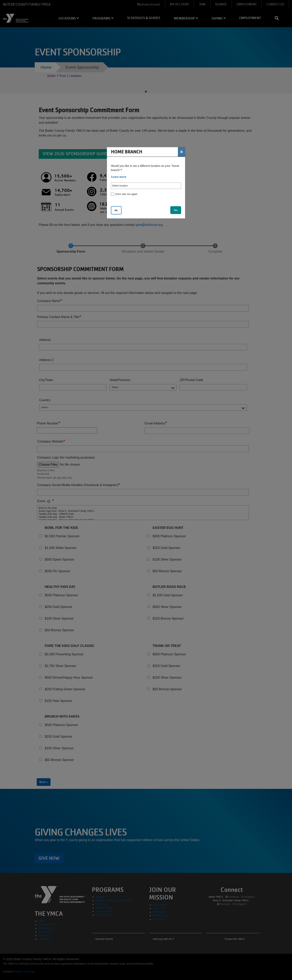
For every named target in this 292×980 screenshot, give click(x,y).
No (116, 210)
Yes (176, 210)
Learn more (119, 177)
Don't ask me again (126, 194)
